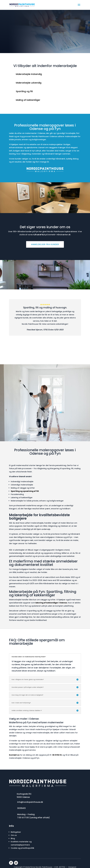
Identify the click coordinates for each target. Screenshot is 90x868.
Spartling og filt (24, 91)
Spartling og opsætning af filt (25, 491)
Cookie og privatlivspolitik (22, 848)
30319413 (21, 808)
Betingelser (16, 832)
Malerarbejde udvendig (29, 83)
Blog (13, 838)
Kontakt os (14, 755)
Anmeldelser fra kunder (45, 244)
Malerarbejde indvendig (29, 74)
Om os (14, 835)
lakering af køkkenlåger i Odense (51, 603)
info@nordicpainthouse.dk (30, 802)
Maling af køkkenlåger (28, 100)
